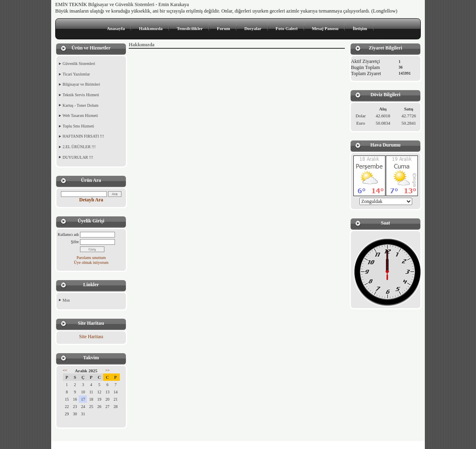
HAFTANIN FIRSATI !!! (83, 136)
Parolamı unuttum (91, 258)
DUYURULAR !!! (78, 157)
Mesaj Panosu (325, 28)
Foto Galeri (287, 28)
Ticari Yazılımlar (76, 74)
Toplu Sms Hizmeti (78, 126)
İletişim (360, 28)
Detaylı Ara (91, 200)
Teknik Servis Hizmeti (81, 95)
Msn (66, 300)
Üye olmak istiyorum (91, 262)
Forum (223, 28)
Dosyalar (253, 28)
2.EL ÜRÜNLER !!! (79, 147)
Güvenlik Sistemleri (79, 64)
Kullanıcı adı (68, 234)
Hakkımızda (151, 28)
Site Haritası (91, 337)
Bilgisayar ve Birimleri (81, 84)
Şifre (75, 242)
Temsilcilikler (190, 28)
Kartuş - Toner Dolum (80, 105)
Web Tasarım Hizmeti (80, 115)
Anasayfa (116, 28)
